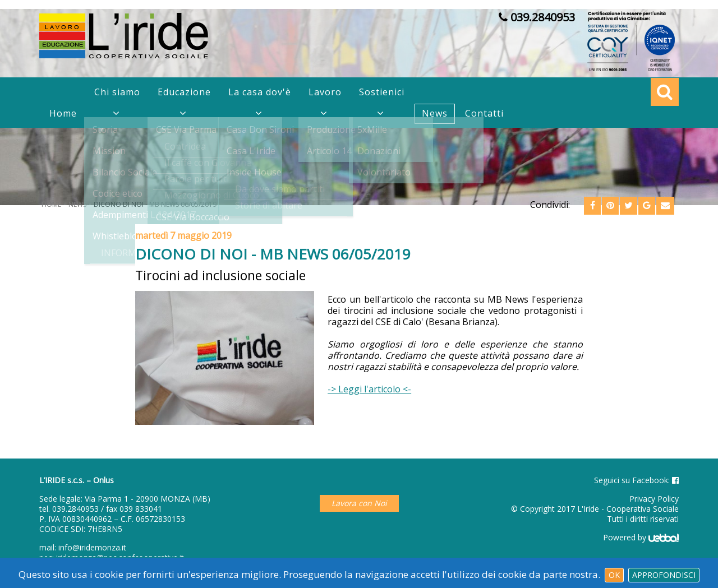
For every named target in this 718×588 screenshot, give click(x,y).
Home (63, 113)
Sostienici (382, 92)
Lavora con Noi (359, 503)
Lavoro (325, 92)
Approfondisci (664, 575)
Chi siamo (117, 92)
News (435, 113)
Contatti (484, 113)
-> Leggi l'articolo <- (369, 389)
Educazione (184, 92)
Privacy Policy (654, 499)
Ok (614, 575)
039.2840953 (75, 509)
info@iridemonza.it (92, 547)
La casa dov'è (260, 92)
